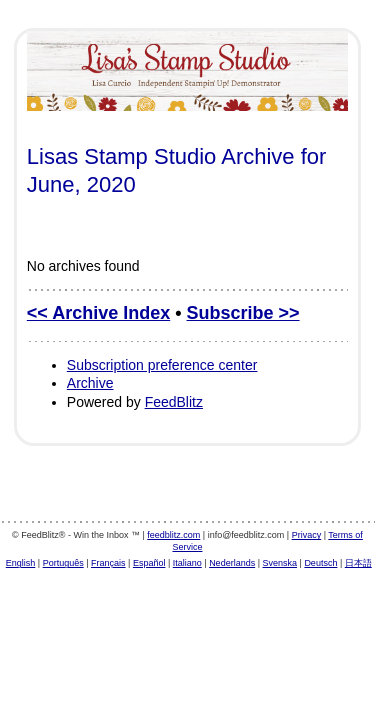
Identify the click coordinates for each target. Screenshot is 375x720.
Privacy (307, 535)
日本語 (358, 563)
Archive (90, 383)
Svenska (280, 563)
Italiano (187, 563)
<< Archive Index (98, 313)
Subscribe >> (243, 313)
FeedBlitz (174, 402)
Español (149, 563)
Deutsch (320, 563)
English (21, 563)
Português (63, 563)
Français (108, 563)
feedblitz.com (173, 535)
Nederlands (232, 563)
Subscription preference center (162, 365)
